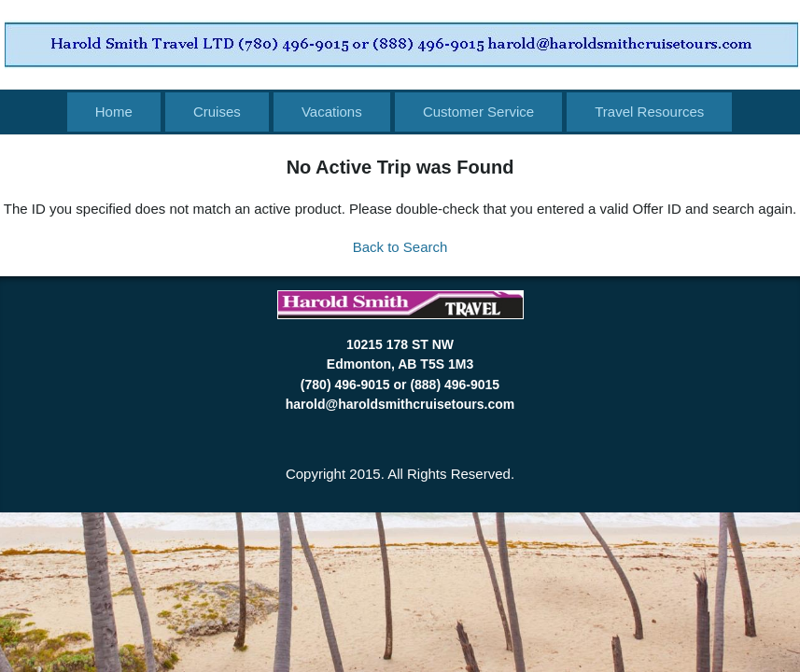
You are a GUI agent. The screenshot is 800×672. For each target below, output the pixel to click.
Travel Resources (649, 112)
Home (114, 112)
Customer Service (478, 112)
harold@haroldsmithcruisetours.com (400, 404)
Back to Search (400, 247)
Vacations (332, 112)
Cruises (217, 112)
